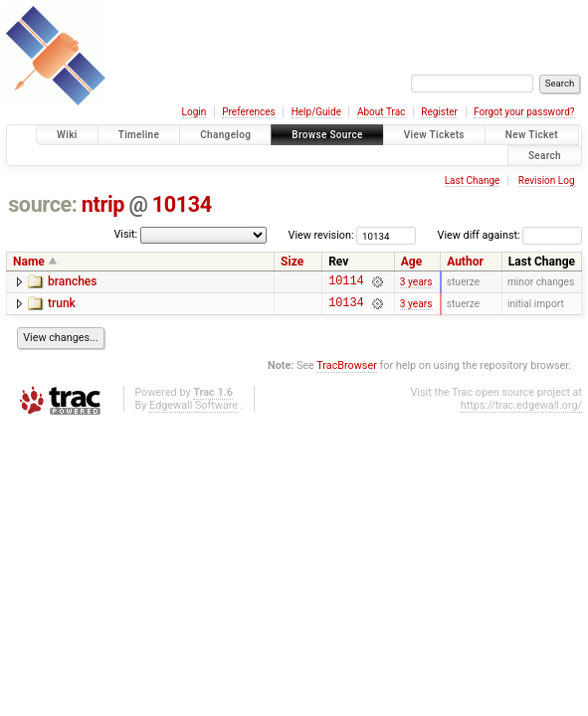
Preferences (248, 112)
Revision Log (547, 180)
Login (195, 112)
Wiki (67, 135)
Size (292, 262)
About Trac (381, 112)
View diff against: (510, 235)
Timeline (139, 135)
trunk (62, 306)
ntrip (103, 204)
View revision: (321, 235)
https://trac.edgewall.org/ (521, 411)
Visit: (125, 234)
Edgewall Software (194, 411)
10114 (346, 283)
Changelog (225, 135)
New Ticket (532, 135)
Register (439, 112)
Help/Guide (316, 112)
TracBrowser (347, 371)
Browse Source (327, 135)
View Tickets (434, 135)
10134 (182, 204)
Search (545, 156)
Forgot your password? (524, 112)
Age (411, 262)
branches (72, 281)
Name (29, 262)
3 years (416, 283)
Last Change (473, 180)
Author (465, 262)
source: (42, 204)
